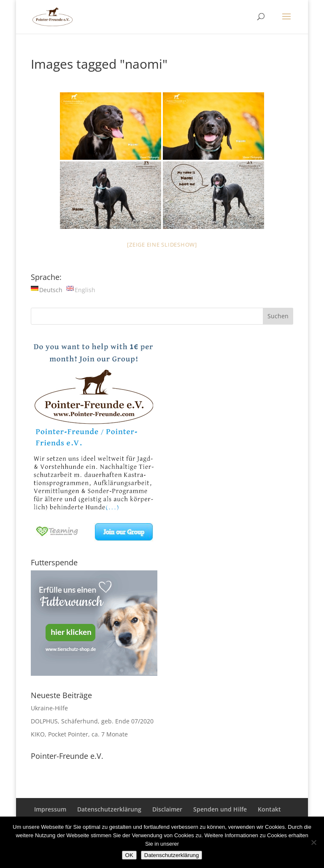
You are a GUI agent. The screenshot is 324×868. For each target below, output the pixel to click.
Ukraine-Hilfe (49, 708)
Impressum (50, 809)
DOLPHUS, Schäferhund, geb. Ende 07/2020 (92, 721)
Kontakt (269, 809)
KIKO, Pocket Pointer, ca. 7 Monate (79, 734)
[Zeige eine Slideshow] (162, 245)
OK (129, 855)
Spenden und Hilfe (220, 809)
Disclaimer (167, 809)
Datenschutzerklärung (109, 809)
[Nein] (313, 842)
